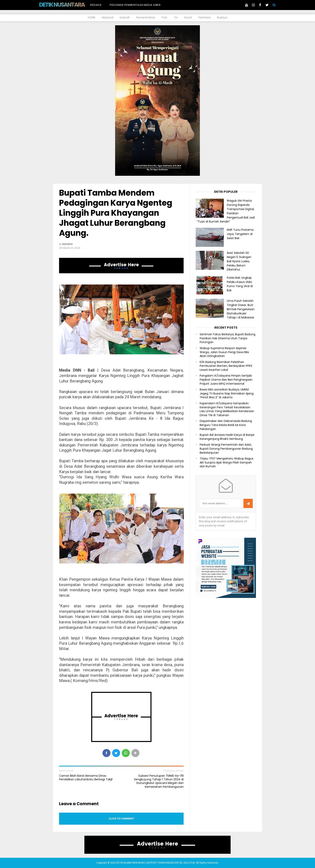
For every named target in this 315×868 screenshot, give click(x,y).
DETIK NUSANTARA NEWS (69, 5)
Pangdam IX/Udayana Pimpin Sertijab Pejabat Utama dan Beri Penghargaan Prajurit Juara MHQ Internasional (226, 380)
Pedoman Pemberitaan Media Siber (135, 5)
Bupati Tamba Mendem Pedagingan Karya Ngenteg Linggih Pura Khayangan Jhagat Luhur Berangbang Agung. (116, 213)
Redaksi (96, 5)
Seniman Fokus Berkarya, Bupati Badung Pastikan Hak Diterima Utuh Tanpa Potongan (228, 338)
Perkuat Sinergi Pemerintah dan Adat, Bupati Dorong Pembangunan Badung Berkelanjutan (226, 449)
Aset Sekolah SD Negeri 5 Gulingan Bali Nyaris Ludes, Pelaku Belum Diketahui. (239, 261)
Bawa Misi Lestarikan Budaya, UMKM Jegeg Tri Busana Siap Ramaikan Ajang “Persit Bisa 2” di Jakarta (227, 393)
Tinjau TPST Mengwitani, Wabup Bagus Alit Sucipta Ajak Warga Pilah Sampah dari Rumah (227, 462)
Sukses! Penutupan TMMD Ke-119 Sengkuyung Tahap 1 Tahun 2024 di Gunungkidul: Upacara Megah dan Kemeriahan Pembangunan (159, 781)
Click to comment (121, 819)
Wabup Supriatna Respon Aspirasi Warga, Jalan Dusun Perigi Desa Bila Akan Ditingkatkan (224, 352)
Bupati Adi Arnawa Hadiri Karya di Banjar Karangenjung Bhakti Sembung (227, 437)
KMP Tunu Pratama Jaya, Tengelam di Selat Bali (240, 234)
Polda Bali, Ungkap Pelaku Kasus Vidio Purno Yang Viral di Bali (240, 284)
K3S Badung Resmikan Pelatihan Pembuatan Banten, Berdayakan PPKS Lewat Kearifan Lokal (226, 366)
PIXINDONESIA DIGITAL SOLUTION (176, 863)
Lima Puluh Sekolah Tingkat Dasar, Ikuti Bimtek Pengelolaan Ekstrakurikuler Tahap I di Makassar (241, 309)
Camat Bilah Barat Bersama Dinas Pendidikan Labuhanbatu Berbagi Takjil (86, 778)
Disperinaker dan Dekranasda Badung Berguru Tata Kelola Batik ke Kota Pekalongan (226, 425)
